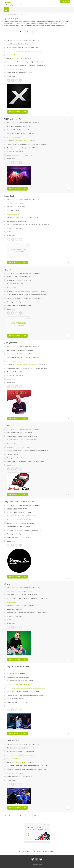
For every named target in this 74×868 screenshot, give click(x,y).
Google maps (29, 44)
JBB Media (35, 864)
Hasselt (15, 509)
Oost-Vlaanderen (12, 126)
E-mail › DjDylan (12, 288)
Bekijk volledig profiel (17, 112)
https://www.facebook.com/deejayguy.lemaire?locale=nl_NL (29, 688)
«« (6, 32)
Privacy (41, 864)
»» (35, 32)
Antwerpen (10, 203)
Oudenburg (21, 350)
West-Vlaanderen (12, 44)
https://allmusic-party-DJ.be (20, 141)
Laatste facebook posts (25, 73)
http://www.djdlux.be (18, 58)
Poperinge (21, 591)
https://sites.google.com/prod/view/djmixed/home (26, 291)
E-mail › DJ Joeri (12, 443)
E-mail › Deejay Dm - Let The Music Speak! (19, 520)
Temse (20, 126)
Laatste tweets (12, 73)
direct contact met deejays (57, 24)
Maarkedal (21, 748)
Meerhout (17, 277)
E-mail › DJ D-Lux (12, 55)
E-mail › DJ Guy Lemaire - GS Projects (18, 684)
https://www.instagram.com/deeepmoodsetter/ (25, 365)
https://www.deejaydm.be (19, 523)
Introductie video (28, 155)
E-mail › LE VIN (12, 602)
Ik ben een (65, 2)
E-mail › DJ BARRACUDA (14, 759)
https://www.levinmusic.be (20, 606)
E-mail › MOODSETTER (14, 361)
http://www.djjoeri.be (18, 447)
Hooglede (21, 44)
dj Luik (62, 22)
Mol (16, 203)
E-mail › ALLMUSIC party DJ (15, 137)
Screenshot (29, 58)
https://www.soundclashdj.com (21, 218)
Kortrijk (20, 433)
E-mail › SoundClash (13, 214)
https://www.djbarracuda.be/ (20, 762)
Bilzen (15, 673)
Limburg (9, 509)
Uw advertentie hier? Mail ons (37, 842)
